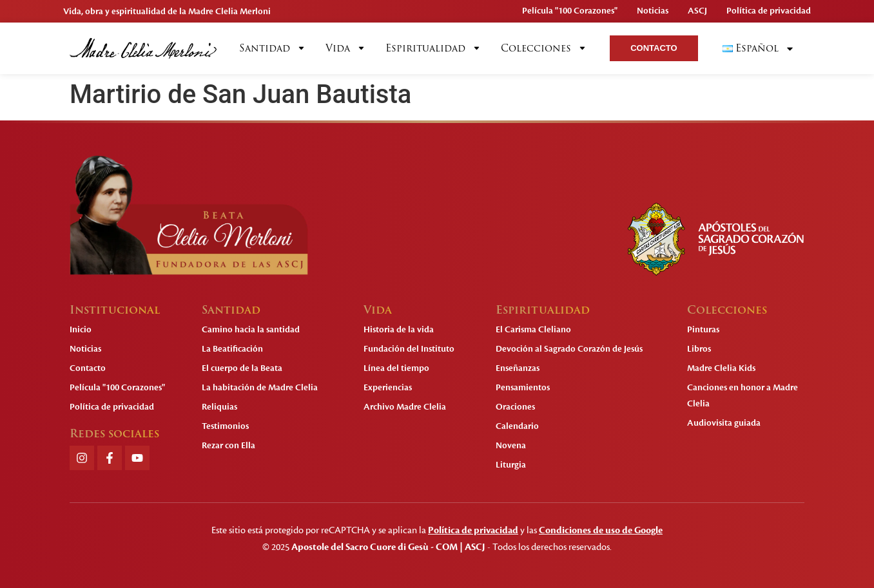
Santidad (273, 48)
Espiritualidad (433, 48)
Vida (346, 48)
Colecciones (544, 48)
